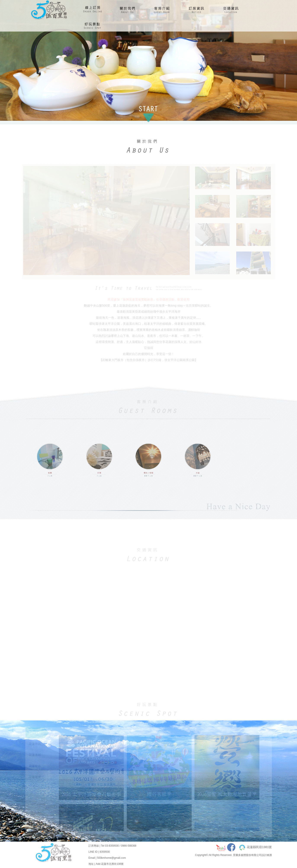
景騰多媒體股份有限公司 (247, 858)
